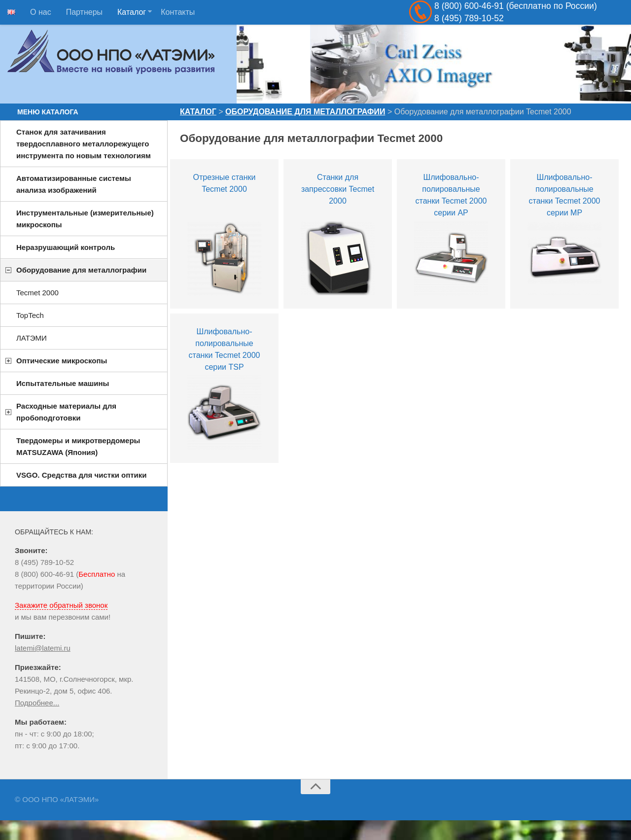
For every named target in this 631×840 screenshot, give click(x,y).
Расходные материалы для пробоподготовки (66, 412)
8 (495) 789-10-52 (44, 562)
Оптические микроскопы (62, 361)
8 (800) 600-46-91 (44, 574)
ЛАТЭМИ (32, 338)
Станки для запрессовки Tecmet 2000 (338, 189)
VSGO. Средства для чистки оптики (82, 475)
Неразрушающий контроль (66, 247)
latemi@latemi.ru (43, 648)
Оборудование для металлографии (305, 112)
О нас (41, 12)
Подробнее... (37, 703)
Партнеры (84, 12)
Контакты (178, 12)
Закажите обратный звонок (61, 605)
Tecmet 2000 (37, 293)
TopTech (30, 315)
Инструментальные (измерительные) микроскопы (85, 219)
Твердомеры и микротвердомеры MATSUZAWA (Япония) (78, 446)
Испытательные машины (63, 383)
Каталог (132, 12)
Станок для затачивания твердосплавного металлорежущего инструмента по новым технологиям (84, 144)
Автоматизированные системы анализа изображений (74, 184)
